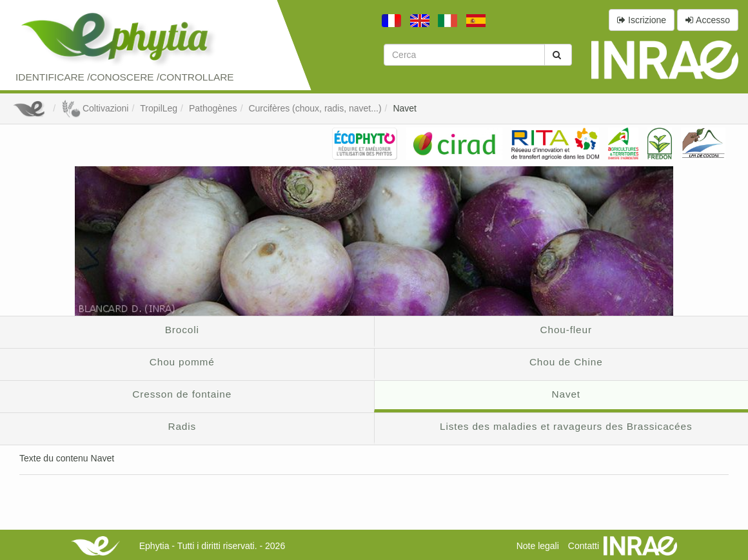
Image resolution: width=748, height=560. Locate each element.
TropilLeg (159, 108)
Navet (405, 108)
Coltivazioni (95, 108)
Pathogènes (213, 108)
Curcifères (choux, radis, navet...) (315, 108)
